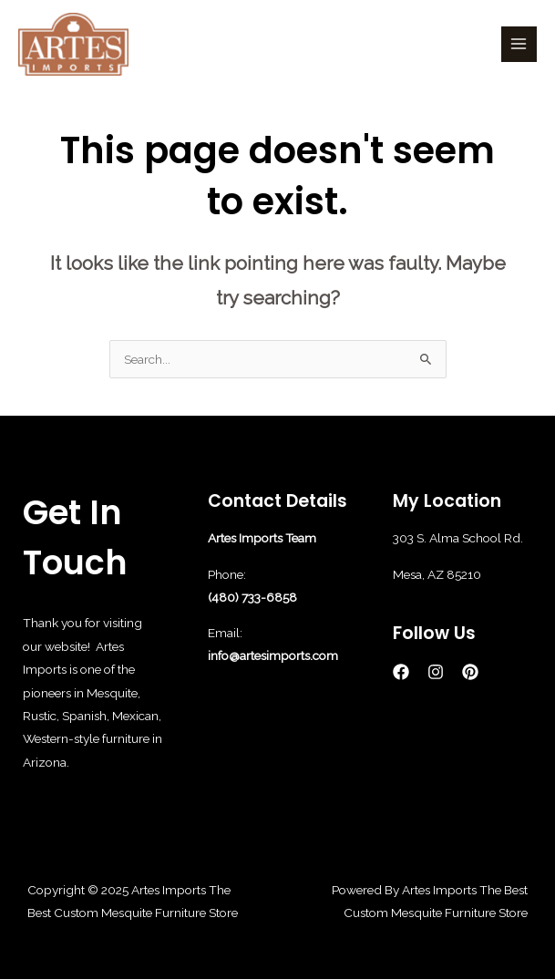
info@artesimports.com (273, 655)
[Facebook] (401, 672)
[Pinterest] (470, 672)
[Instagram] (436, 672)
